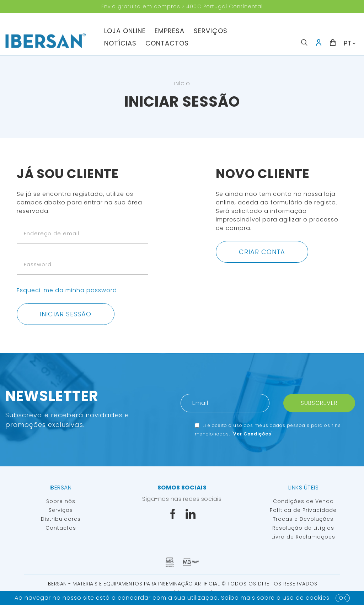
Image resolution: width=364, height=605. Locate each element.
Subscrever (319, 403)
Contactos (167, 43)
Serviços (211, 31)
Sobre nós (61, 501)
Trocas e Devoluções (303, 519)
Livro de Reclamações (303, 537)
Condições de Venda (303, 501)
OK (343, 598)
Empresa (170, 31)
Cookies (318, 598)
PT (348, 43)
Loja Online (125, 31)
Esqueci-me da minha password (67, 290)
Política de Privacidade (303, 510)
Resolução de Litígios (303, 528)
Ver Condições (252, 434)
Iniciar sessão (66, 314)
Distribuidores (61, 519)
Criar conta (262, 252)
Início (182, 84)
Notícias (120, 43)
